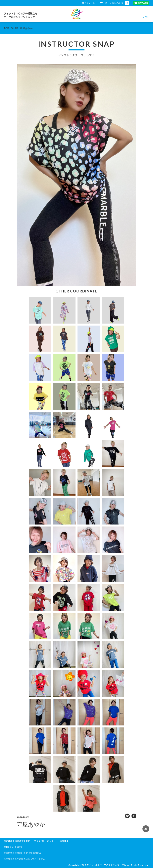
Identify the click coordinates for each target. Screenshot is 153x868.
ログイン (86, 3)
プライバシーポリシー (45, 841)
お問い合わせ (117, 3)
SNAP (14, 28)
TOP (6, 28)
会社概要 (64, 841)
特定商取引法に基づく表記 (17, 841)
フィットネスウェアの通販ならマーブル (106, 865)
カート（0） (100, 3)
